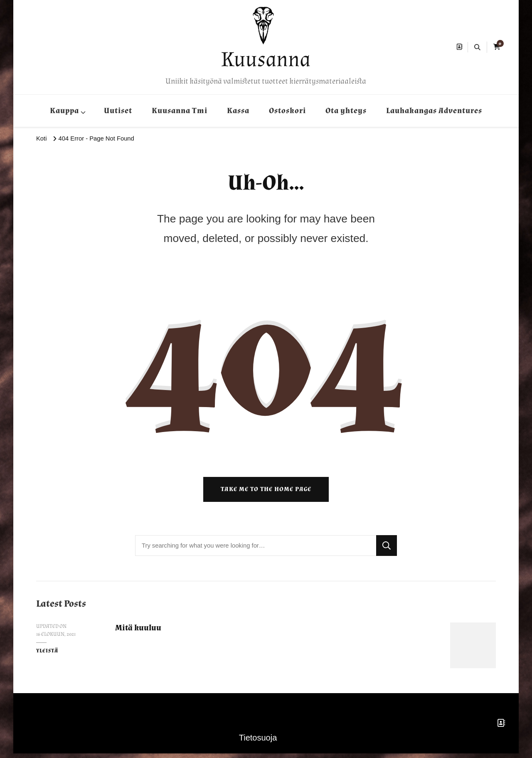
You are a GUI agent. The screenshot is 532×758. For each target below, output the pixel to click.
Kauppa (64, 111)
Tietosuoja (258, 742)
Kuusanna (266, 59)
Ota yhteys (346, 111)
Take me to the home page (266, 494)
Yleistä (47, 655)
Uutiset (118, 111)
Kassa (238, 111)
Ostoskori (287, 111)
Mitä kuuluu (140, 632)
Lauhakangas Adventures (434, 111)
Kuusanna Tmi (180, 111)
